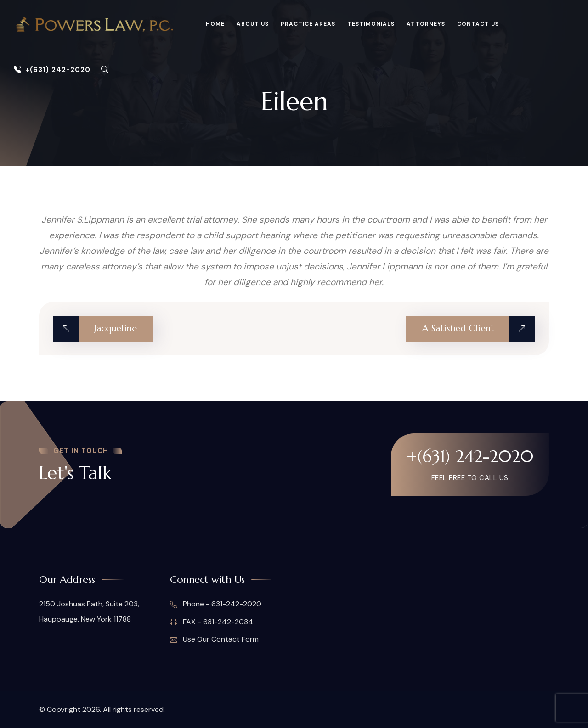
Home (215, 24)
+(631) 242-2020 (52, 70)
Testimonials (371, 24)
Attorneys (426, 24)
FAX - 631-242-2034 (212, 622)
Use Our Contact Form (214, 639)
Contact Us (478, 24)
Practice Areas (308, 24)
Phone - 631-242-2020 (216, 605)
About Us (253, 24)
